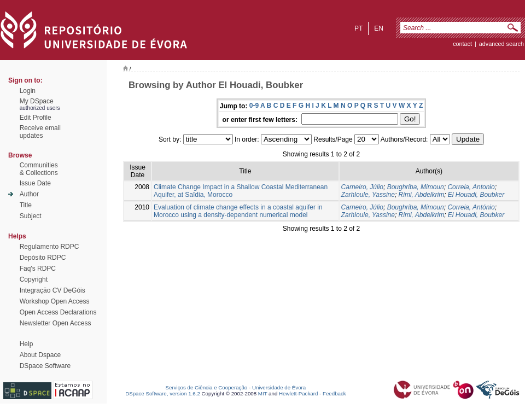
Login (28, 91)
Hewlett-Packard (298, 393)
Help (27, 344)
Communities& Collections (39, 169)
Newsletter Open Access (56, 323)
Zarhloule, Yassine (368, 195)
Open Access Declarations (58, 312)
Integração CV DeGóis (52, 290)
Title (26, 205)
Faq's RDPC (38, 269)
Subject (31, 216)
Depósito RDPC (43, 258)
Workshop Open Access (55, 301)
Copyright (34, 279)
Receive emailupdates (40, 132)
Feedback (334, 393)
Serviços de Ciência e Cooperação (207, 387)
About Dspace (40, 355)
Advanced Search (501, 44)
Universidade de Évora (279, 387)
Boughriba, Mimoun (416, 187)
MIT (263, 393)
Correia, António (471, 207)
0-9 (254, 106)
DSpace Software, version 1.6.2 (163, 393)
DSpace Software (45, 366)
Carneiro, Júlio (362, 187)
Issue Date (35, 183)
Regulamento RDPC (49, 247)
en (379, 28)
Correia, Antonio (471, 187)
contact (462, 44)
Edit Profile (36, 118)
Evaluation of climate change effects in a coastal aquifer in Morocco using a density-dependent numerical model (238, 211)
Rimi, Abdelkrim (422, 195)
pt (358, 28)
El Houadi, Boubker (476, 195)
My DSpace (37, 101)
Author (29, 194)
